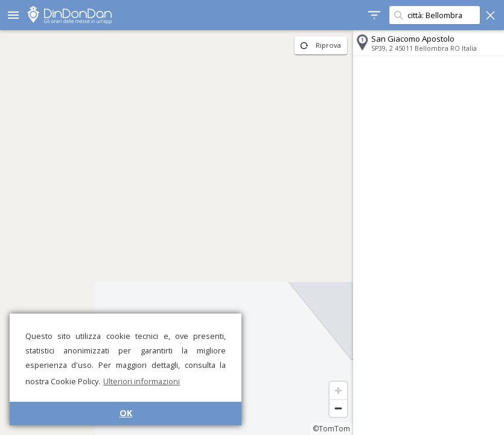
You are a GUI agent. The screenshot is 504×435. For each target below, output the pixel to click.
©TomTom (331, 429)
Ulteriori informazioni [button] (142, 381)
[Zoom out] (338, 408)
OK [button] (126, 413)
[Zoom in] (338, 391)
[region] (177, 233)
